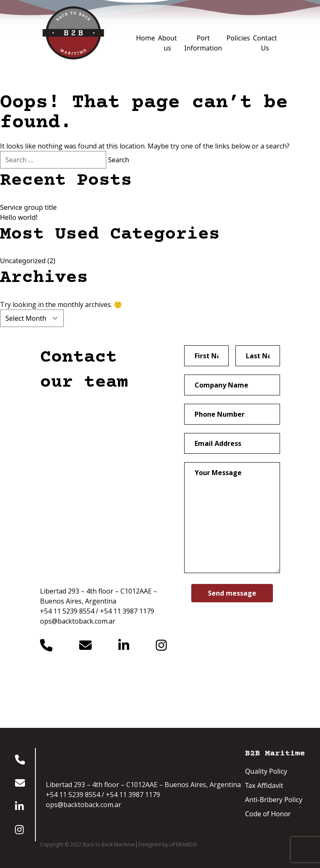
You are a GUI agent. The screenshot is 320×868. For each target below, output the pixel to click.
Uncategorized (23, 261)
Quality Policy (266, 771)
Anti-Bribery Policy (274, 800)
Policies (238, 38)
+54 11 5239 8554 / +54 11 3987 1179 (97, 611)
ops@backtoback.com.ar (78, 621)
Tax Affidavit (264, 785)
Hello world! (19, 217)
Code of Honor (268, 814)
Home (145, 38)
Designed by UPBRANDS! (167, 845)
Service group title (28, 207)
